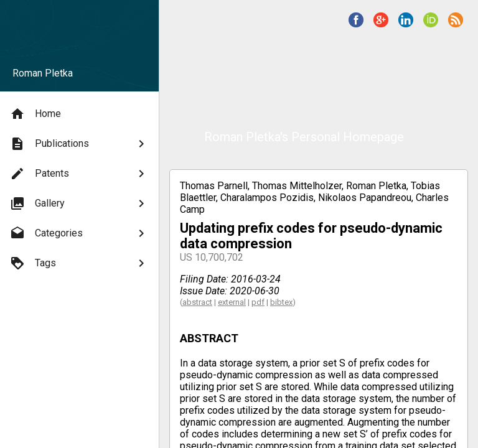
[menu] (79, 189)
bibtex (281, 302)
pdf (258, 302)
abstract (197, 302)
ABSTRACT (209, 338)
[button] (356, 20)
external (232, 302)
